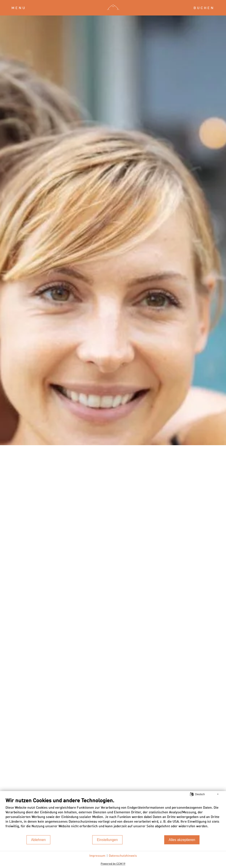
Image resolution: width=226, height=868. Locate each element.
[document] (113, 816)
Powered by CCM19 (113, 863)
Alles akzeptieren (182, 840)
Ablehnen (39, 840)
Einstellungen (107, 840)
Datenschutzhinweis (123, 855)
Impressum (97, 855)
